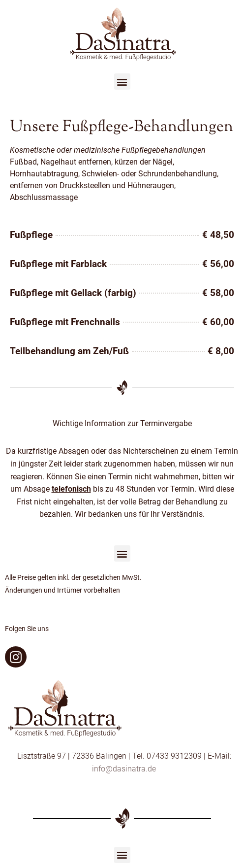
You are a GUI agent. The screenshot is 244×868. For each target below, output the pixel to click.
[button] (122, 82)
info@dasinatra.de (124, 769)
